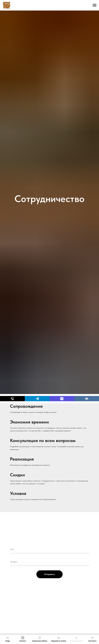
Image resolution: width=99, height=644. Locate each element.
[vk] (87, 399)
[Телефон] (12, 399)
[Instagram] (62, 399)
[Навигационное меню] (95, 5)
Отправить (49, 574)
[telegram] (37, 399)
